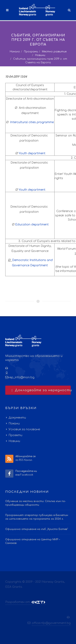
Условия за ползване (24, 429)
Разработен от (26, 602)
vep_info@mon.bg (21, 377)
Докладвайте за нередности (41, 390)
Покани (14, 424)
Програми (31, 52)
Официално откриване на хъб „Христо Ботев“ (37, 529)
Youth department (32, 153)
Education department (32, 225)
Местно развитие (54, 52)
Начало (15, 52)
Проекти (15, 435)
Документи (17, 418)
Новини (40, 55)
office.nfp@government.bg (51, 623)
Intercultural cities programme (32, 122)
